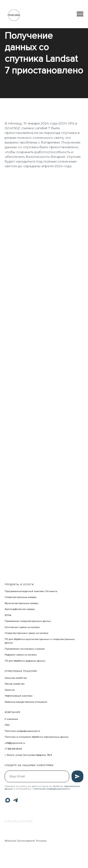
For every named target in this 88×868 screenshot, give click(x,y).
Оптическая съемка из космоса (22, 627)
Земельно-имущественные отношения (26, 702)
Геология (10, 690)
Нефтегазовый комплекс (19, 696)
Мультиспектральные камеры (22, 603)
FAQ (7, 725)
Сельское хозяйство (16, 678)
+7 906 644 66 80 (13, 749)
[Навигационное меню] (80, 14)
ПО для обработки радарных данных (25, 661)
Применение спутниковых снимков (25, 649)
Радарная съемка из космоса (21, 655)
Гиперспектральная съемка (20, 633)
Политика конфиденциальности (22, 731)
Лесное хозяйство (15, 684)
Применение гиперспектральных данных (28, 621)
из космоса (42, 633)
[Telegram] (15, 800)
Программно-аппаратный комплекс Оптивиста (31, 591)
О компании (11, 719)
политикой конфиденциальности (52, 789)
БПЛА (8, 615)
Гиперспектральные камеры (21, 597)
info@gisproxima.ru (15, 743)
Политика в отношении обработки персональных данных (37, 737)
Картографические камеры (20, 609)
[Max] (8, 800)
